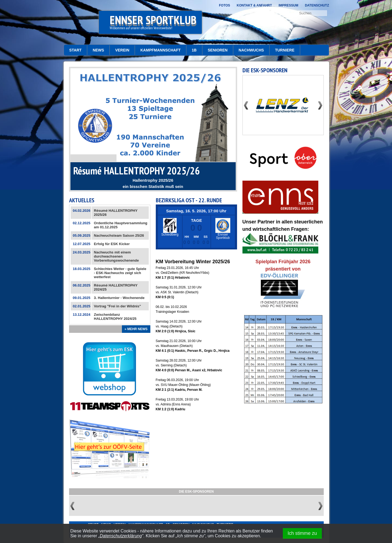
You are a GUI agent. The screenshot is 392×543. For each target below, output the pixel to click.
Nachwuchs (251, 50)
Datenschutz (317, 5)
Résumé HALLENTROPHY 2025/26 (136, 170)
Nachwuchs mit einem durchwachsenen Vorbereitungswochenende (116, 256)
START (76, 50)
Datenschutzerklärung (121, 536)
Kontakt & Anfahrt (254, 5)
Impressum (288, 5)
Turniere (285, 50)
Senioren (218, 50)
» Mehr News (136, 329)
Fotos (224, 5)
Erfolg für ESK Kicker (112, 244)
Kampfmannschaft (161, 50)
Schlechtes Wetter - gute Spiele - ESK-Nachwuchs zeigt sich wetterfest (120, 273)
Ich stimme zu (302, 533)
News (98, 50)
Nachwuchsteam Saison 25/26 (119, 235)
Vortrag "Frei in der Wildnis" (118, 306)
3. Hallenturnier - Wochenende (119, 298)
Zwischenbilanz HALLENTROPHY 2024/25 (115, 317)
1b (194, 50)
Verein (122, 50)
